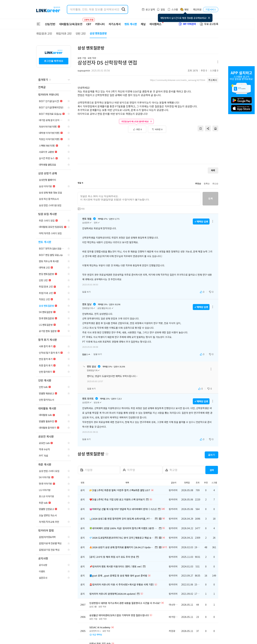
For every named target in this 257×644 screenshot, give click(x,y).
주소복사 (213, 80)
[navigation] (54, 87)
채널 (143, 24)
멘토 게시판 (131, 24)
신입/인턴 (50, 24)
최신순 (215, 184)
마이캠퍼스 (156, 24)
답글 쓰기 (86, 292)
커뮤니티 (100, 24)
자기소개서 (115, 24)
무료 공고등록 (209, 24)
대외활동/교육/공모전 (71, 24)
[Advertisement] (148, 150)
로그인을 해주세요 (54, 61)
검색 (212, 470)
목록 (213, 170)
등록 (210, 199)
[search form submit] (123, 9)
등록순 (207, 184)
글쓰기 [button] (211, 455)
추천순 (198, 184)
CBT (89, 22)
